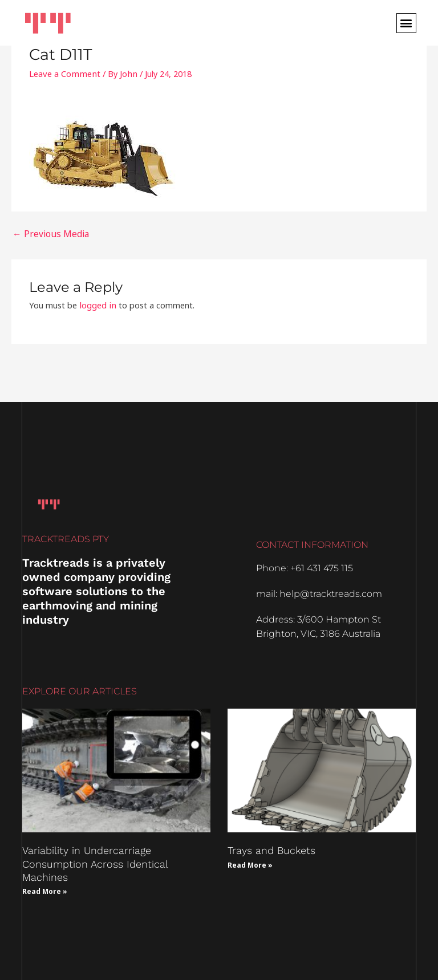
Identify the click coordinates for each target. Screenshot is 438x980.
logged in (97, 303)
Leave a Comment (64, 74)
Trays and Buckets (271, 849)
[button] (406, 23)
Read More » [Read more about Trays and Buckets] (250, 863)
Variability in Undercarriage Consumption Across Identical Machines (95, 862)
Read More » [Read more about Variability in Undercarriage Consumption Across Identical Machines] (45, 890)
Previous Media (47, 233)
